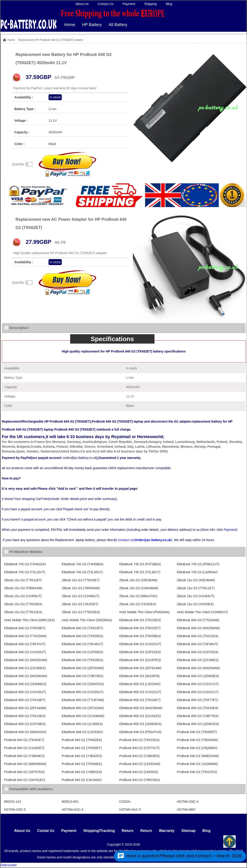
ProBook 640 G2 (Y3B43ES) (139, 756)
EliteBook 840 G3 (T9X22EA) (198, 636)
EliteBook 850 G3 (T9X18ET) (25, 700)
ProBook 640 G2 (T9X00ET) (82, 748)
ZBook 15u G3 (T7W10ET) (81, 580)
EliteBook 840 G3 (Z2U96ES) (198, 660)
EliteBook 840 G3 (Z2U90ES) (25, 668)
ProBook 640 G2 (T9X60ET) (197, 732)
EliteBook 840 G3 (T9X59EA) (140, 636)
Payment (129, 4)
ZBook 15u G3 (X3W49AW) (139, 588)
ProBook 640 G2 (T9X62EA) (82, 740)
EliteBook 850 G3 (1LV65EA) (82, 724)
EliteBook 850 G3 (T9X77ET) (197, 700)
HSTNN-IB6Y (186, 810)
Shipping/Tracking (99, 831)
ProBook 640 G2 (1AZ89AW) (197, 764)
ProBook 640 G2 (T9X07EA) (197, 772)
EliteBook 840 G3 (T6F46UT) (82, 644)
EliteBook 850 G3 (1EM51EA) (198, 724)
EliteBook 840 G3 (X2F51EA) (140, 652)
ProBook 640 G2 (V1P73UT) (139, 748)
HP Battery (92, 25)
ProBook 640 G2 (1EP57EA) (24, 772)
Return (128, 831)
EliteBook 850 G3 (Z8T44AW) (25, 708)
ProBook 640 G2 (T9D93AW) (197, 740)
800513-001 (70, 802)
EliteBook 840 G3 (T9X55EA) (82, 636)
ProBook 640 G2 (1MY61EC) (25, 780)
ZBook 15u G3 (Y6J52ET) (80, 604)
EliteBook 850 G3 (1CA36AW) (83, 716)
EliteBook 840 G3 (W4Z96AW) (198, 628)
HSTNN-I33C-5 (15, 810)
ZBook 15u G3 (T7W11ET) (196, 588)
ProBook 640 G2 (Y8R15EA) (139, 780)
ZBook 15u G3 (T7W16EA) (23, 604)
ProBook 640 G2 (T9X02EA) (139, 740)
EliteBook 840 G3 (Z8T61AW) (140, 668)
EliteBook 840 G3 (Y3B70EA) (83, 676)
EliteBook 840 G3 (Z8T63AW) (83, 668)
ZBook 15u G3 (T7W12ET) (23, 580)
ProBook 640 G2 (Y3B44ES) (24, 756)
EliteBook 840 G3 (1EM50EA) (198, 676)
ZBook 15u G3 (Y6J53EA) (195, 604)
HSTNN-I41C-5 (130, 810)
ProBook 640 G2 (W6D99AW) (25, 764)
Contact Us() (145, 540)
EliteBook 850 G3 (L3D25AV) (140, 684)
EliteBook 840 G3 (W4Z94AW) (198, 668)
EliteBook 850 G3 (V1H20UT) (83, 692)
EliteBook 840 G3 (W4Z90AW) (26, 676)
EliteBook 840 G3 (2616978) (139, 676)
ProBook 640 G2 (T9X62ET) (24, 740)
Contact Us (106, 4)
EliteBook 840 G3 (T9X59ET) (25, 628)
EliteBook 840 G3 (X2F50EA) (82, 652)
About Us (82, 4)
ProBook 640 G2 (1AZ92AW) (140, 764)
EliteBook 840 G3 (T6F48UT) (197, 644)
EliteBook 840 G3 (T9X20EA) (140, 620)
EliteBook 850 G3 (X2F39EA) (25, 724)
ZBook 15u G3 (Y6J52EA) (138, 604)
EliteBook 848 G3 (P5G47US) (140, 732)
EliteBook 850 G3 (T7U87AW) (83, 700)
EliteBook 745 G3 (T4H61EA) (25, 564)
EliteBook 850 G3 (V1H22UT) (140, 692)
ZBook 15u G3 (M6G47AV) (138, 596)
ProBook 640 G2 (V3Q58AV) (197, 748)
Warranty (167, 831)
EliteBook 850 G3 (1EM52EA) (140, 724)
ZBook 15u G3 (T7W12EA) (23, 612)
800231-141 (13, 802)
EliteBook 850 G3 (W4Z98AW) (141, 708)
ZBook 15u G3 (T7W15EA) (81, 612)
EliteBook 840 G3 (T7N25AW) (198, 620)
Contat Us (46, 831)
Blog (169, 4)
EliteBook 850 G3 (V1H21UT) (198, 692)
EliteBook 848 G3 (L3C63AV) (82, 732)
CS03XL (125, 802)
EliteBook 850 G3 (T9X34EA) (198, 708)
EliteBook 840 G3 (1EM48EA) (25, 684)
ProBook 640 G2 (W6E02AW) (198, 756)
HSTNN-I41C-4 (73, 810)
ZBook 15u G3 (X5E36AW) (138, 580)
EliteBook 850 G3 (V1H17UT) (198, 684)
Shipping (151, 4)
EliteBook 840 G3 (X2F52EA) (198, 652)
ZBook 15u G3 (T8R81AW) (23, 588)
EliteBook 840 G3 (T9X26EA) (82, 660)
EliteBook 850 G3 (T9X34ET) (140, 700)
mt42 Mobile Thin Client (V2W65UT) (202, 612)
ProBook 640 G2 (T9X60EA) (82, 764)
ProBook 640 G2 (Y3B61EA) (82, 772)
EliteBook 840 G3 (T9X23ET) (82, 628)
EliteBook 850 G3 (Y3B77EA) (198, 716)
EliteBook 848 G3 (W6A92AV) (25, 732)
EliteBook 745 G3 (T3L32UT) (25, 572)
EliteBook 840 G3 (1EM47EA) (83, 684)
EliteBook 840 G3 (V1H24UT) (25, 652)
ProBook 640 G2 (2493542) (139, 772)
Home (70, 25)
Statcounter (9, 865)
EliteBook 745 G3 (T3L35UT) (82, 572)
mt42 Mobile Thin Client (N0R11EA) (29, 620)
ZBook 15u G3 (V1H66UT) (81, 596)
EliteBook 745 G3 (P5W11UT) (198, 564)
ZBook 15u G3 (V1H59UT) (23, 596)
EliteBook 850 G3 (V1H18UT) (25, 692)
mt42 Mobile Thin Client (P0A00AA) (144, 612)
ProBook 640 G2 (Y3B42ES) (82, 756)
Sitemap (188, 831)
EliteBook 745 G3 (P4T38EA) (140, 564)
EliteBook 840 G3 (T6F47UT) (25, 644)
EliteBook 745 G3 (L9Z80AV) (197, 572)
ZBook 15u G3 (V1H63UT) (196, 596)
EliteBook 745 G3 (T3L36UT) (140, 572)
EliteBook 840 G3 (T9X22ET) (140, 628)
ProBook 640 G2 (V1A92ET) (24, 748)
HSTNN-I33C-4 (188, 802)
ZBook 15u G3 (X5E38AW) (196, 580)
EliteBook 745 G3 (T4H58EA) (83, 564)
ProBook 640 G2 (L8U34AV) (82, 780)
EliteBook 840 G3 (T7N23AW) (25, 636)
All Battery (118, 25)
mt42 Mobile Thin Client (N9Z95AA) (87, 620)
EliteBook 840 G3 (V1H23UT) (140, 644)
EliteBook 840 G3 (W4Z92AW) (26, 660)
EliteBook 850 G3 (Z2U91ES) (140, 716)
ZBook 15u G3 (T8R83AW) (81, 588)
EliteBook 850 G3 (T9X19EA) (25, 716)
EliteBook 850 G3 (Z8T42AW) (83, 708)
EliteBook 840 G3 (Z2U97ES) (140, 660)
